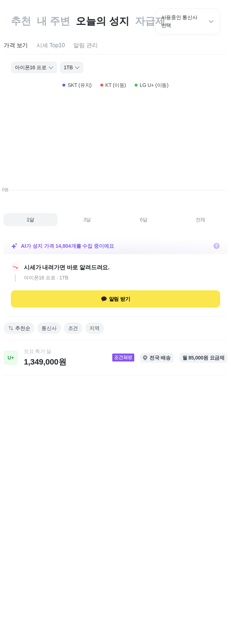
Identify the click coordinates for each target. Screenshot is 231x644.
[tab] (16, 46)
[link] (115, 358)
